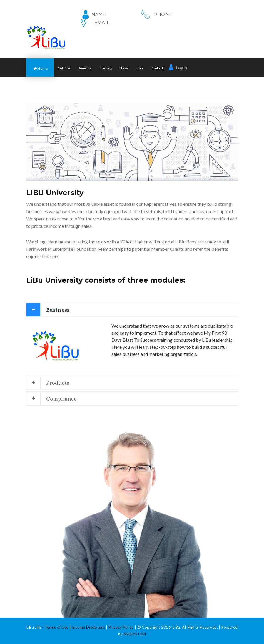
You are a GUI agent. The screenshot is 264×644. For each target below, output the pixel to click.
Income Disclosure (89, 627)
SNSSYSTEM (135, 634)
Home (41, 68)
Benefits (85, 68)
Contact (157, 68)
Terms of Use (57, 627)
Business (58, 310)
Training (106, 68)
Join (139, 68)
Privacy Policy (121, 627)
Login (178, 67)
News (124, 68)
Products (58, 383)
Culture (64, 68)
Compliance (61, 399)
